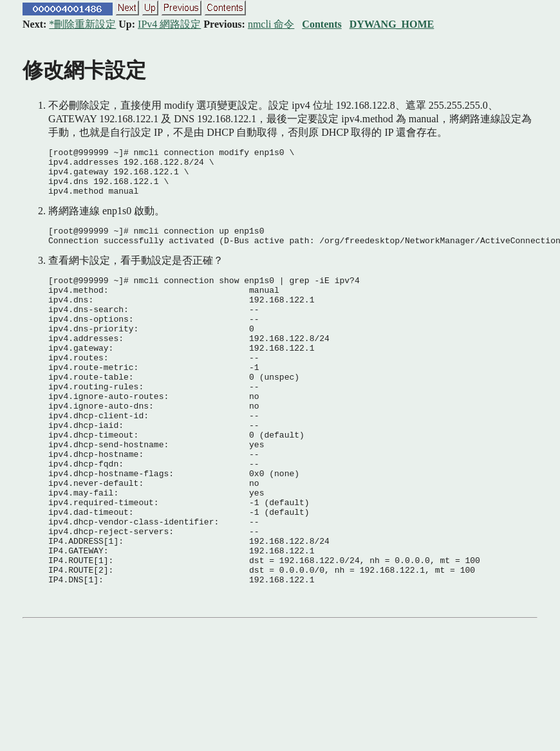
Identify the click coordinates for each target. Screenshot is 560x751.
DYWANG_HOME (392, 24)
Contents (322, 24)
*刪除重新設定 (82, 24)
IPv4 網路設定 (169, 24)
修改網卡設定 (84, 70)
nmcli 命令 (271, 24)
